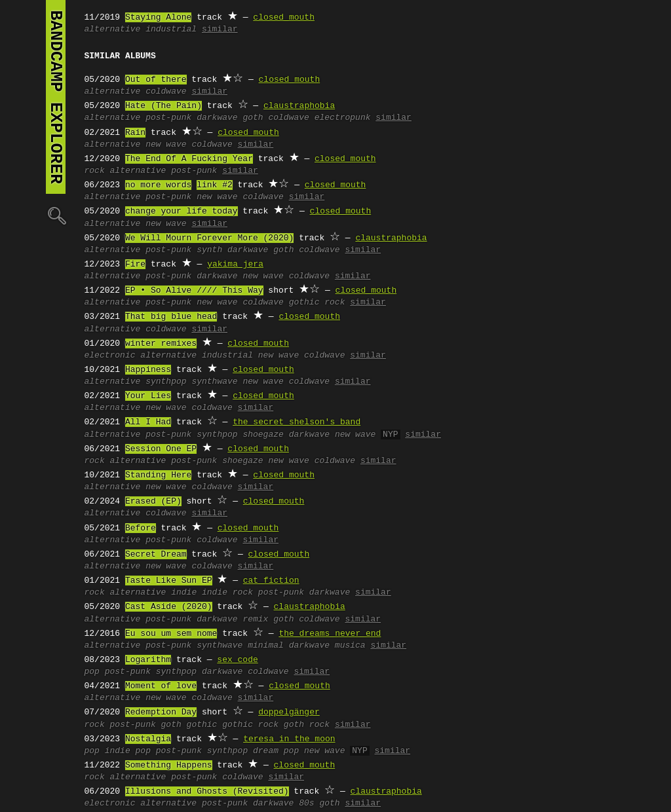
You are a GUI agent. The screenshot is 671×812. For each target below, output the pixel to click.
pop (92, 672)
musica (350, 646)
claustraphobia (299, 106)
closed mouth (284, 18)
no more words (158, 185)
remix (255, 619)
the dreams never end (330, 634)
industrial (171, 29)
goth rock (307, 725)
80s (306, 803)
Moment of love (161, 686)
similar (220, 29)
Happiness (148, 370)
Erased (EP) (153, 502)
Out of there (156, 80)
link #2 (215, 185)
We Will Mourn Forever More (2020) (209, 238)
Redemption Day (161, 712)
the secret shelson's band (297, 422)
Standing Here (158, 475)
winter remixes (161, 344)
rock (95, 171)
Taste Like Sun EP (169, 581)
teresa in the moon (289, 739)
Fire (135, 265)
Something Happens (169, 766)
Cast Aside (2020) (169, 607)
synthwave (214, 382)
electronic (110, 356)
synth (209, 250)
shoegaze (263, 435)
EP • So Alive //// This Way (194, 291)
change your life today (182, 212)
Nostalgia (148, 739)
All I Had (148, 422)
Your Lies (148, 396)
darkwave (217, 118)
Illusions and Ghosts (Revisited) (207, 792)
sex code (237, 660)
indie (184, 593)
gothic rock (317, 303)
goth (253, 118)
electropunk (343, 118)
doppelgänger (289, 712)
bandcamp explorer (56, 97)
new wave (166, 145)
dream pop (276, 751)
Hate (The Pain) (163, 106)
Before (141, 528)
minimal (266, 646)
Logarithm (148, 660)
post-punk (168, 118)
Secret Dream (156, 555)
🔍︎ (56, 215)
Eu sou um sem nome (171, 634)
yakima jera (235, 265)
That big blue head (171, 317)
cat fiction (271, 581)
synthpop (166, 382)
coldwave (166, 92)
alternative (113, 29)
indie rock (227, 593)
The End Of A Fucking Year (189, 159)
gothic (202, 725)
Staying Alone (158, 18)
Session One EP (161, 449)
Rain (135, 133)
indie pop (128, 751)
